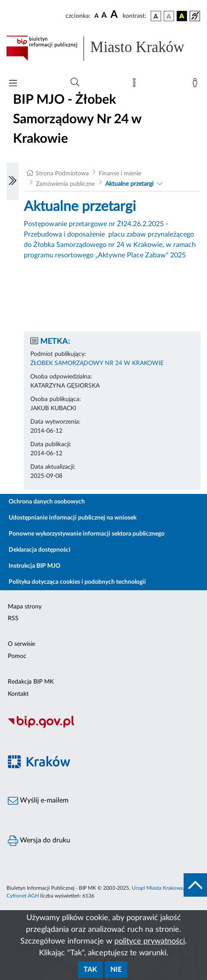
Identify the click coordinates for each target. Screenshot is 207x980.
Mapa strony (25, 607)
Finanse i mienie (120, 174)
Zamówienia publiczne (65, 184)
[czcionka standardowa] (97, 16)
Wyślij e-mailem (38, 801)
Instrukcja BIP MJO (34, 566)
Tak (90, 970)
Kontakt (18, 694)
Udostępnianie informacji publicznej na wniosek (73, 518)
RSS (13, 618)
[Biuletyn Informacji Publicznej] (103, 727)
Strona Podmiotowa (62, 174)
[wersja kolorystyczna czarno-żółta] (182, 16)
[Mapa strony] (136, 85)
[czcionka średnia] (104, 16)
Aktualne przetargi (129, 184)
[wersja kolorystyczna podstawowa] (156, 16)
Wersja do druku (39, 841)
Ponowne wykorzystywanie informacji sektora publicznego (87, 534)
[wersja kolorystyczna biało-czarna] (169, 16)
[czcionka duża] (115, 15)
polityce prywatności (150, 941)
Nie (116, 970)
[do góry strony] (195, 885)
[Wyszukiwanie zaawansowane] (75, 82)
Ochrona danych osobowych (47, 502)
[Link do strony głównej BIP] (103, 48)
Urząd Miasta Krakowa (157, 888)
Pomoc (17, 656)
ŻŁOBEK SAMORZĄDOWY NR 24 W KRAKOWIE (97, 363)
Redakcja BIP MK (31, 682)
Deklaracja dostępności (40, 550)
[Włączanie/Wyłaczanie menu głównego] (13, 84)
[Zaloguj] (197, 85)
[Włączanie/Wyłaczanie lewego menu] (13, 181)
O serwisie (21, 644)
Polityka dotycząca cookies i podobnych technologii (77, 582)
